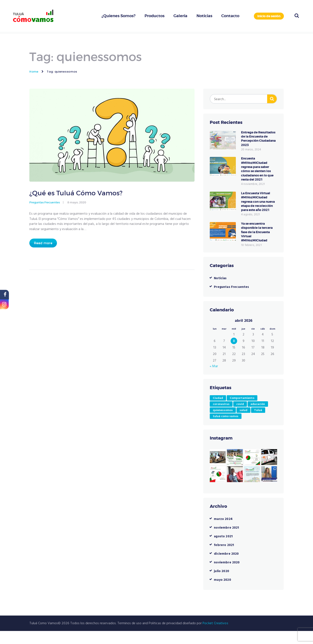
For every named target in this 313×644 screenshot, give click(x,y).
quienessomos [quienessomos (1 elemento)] (223, 423)
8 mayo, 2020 (77, 204)
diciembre (226, 567)
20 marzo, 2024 (251, 155)
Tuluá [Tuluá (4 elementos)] (258, 423)
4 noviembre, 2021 (253, 191)
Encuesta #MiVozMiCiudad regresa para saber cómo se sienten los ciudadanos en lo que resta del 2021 (259, 175)
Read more (44, 245)
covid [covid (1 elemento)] (240, 417)
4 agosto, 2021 (250, 227)
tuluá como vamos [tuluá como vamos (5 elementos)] (226, 429)
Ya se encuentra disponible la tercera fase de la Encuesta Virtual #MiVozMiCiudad (258, 245)
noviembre (227, 541)
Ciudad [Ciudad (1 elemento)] (218, 411)
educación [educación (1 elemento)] (258, 417)
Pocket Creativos (215, 636)
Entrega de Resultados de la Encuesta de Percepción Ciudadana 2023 (255, 141)
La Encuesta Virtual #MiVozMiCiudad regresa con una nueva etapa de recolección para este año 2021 (259, 211)
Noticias (221, 291)
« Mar (214, 379)
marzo (223, 532)
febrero (224, 558)
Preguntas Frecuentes (45, 204)
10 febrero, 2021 (251, 258)
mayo (223, 593)
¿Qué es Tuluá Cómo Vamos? (81, 194)
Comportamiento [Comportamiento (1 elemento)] (242, 411)
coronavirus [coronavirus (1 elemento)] (221, 417)
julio (222, 584)
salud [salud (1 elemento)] (243, 423)
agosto (224, 549)
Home (34, 72)
